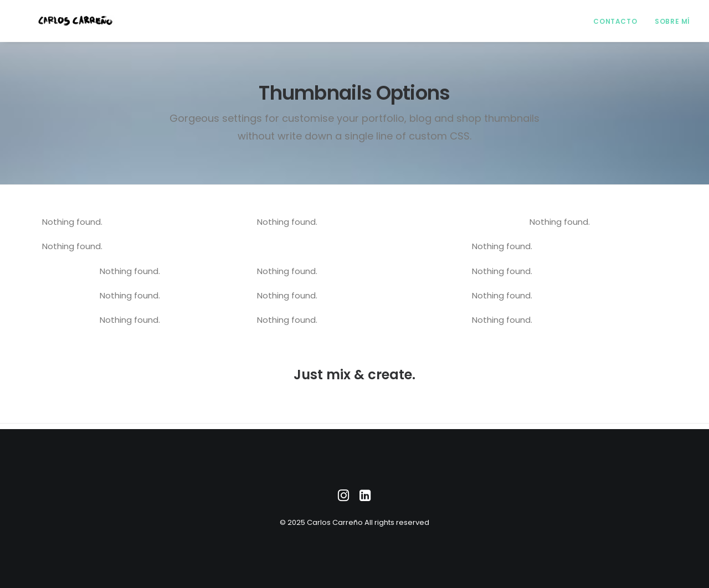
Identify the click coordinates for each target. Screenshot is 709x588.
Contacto (615, 24)
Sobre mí (672, 24)
